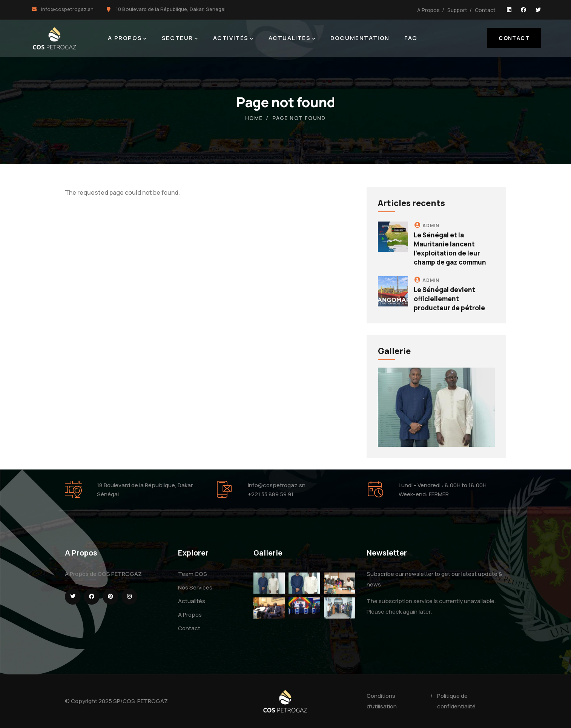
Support (457, 10)
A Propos (428, 10)
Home (254, 118)
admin (431, 225)
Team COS (193, 574)
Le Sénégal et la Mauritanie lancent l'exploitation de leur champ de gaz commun (450, 248)
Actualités (192, 601)
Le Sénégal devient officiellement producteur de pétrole (449, 299)
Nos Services (195, 587)
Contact (485, 10)
